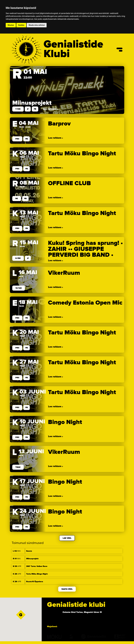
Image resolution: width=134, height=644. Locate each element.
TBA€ (18, 467)
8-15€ (18, 258)
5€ (17, 199)
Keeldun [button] (21, 25)
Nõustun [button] (11, 25)
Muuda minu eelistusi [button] (37, 25)
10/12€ (19, 288)
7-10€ (18, 109)
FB (35, 109)
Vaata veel (67, 589)
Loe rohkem (50, 109)
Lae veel (67, 538)
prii (17, 139)
